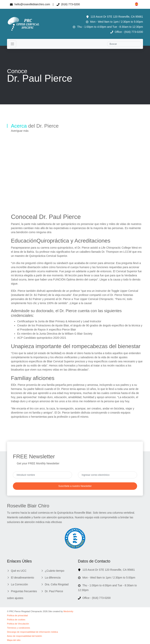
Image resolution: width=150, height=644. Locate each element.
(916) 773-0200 (68, 4)
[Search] (124, 44)
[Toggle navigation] (12, 44)
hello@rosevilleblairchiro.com (30, 4)
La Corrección (19, 584)
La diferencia (53, 578)
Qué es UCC (19, 571)
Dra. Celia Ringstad (57, 584)
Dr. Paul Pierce (54, 591)
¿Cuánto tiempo (55, 571)
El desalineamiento (22, 578)
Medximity (68, 611)
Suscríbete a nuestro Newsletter (75, 486)
